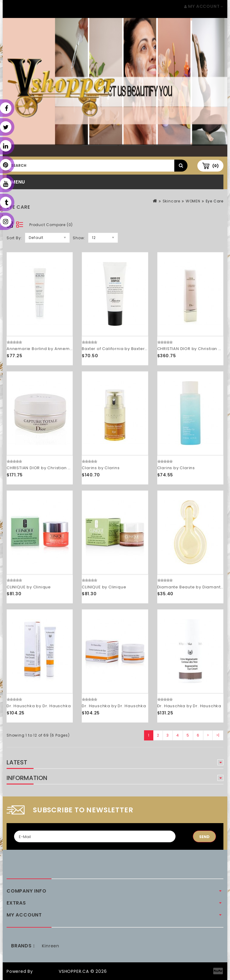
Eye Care (215, 201)
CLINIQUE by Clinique (29, 587)
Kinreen (51, 946)
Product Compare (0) (51, 225)
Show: (79, 238)
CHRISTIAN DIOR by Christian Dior (192, 349)
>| (218, 735)
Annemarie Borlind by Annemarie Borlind (51, 349)
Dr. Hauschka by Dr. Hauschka (39, 706)
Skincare (171, 201)
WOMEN (193, 201)
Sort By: (14, 238)
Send (204, 837)
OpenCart (46, 971)
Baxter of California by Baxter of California (127, 349)
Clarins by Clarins (101, 468)
